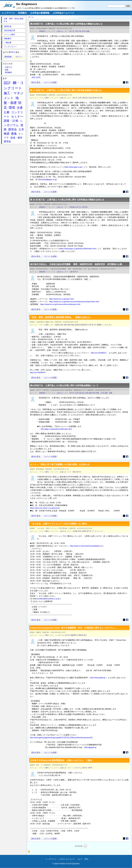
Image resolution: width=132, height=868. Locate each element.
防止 (83, 393)
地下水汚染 (99, 98)
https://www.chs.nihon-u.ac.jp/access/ (45, 508)
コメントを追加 (50, 82)
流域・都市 (16, 138)
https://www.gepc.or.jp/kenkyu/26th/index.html (78, 249)
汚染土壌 (91, 98)
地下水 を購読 (29, 852)
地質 (73, 325)
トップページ (8, 13)
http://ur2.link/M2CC (99, 353)
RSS (86, 859)
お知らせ (60, 31)
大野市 (90, 768)
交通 (20, 108)
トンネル (105, 325)
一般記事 (8, 43)
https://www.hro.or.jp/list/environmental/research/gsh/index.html (74, 302)
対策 (87, 393)
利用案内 (22, 13)
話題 (7, 70)
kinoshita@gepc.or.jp (48, 180)
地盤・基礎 (108, 393)
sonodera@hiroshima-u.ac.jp (48, 599)
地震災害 (78, 325)
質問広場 (8, 26)
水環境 (84, 531)
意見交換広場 (10, 30)
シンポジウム (60, 635)
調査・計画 (100, 393)
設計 (7, 83)
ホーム (31, 17)
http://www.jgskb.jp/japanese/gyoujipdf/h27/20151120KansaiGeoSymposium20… (62, 738)
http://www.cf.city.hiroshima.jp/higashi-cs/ (86, 546)
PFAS (84, 31)
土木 (21, 129)
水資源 (75, 531)
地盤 (88, 31)
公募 (71, 272)
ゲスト (13, 52)
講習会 (57, 325)
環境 (65, 325)
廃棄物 (99, 325)
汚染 (80, 31)
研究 (94, 393)
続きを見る (36, 82)
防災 (62, 325)
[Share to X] (124, 82)
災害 (79, 531)
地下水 (72, 31)
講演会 (7, 141)
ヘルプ (80, 859)
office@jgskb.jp (90, 747)
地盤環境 (73, 635)
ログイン (19, 57)
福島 (90, 393)
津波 (74, 472)
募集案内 (42, 31)
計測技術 (80, 635)
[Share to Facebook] (127, 82)
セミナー (17, 117)
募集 (14, 134)
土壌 (76, 31)
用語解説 (8, 72)
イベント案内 (44, 98)
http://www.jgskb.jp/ (98, 678)
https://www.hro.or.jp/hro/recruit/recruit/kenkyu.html (60, 304)
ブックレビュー (10, 47)
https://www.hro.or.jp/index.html (61, 299)
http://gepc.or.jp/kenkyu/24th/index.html (56, 429)
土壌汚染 (84, 98)
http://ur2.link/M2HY (38, 373)
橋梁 (7, 134)
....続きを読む (35, 77)
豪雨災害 (84, 325)
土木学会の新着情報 (40, 13)
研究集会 (73, 207)
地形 (69, 325)
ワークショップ (97, 531)
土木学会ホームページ (64, 13)
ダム (110, 325)
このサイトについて (67, 859)
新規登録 (8, 57)
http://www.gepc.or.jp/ (74, 167)
